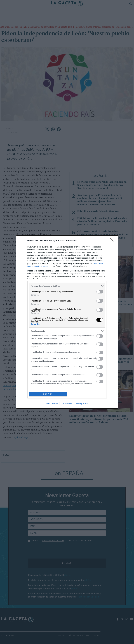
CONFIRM (48, 394)
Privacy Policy (82, 403)
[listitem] (67, 286)
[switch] (100, 292)
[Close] (113, 241)
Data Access (67, 403)
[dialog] (67, 322)
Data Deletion (52, 403)
